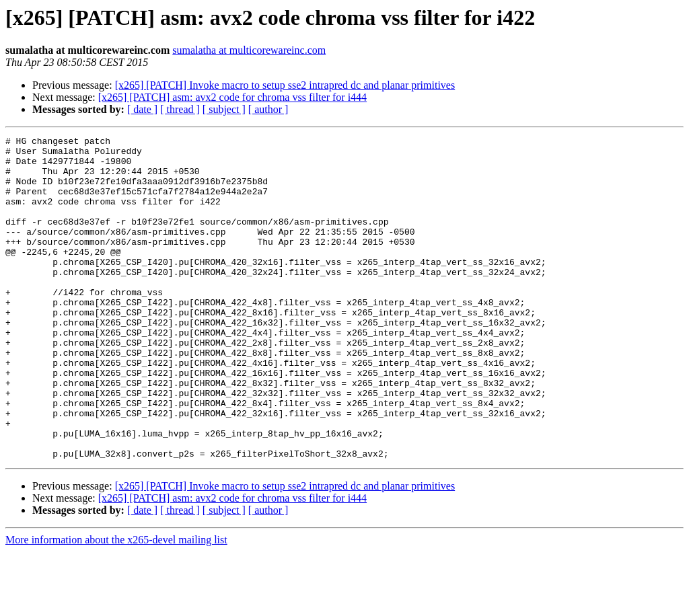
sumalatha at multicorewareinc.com (249, 50)
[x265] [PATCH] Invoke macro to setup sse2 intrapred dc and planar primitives (285, 85)
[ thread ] (180, 109)
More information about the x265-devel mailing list (116, 604)
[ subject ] (224, 109)
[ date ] (142, 109)
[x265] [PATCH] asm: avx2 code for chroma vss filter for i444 (232, 97)
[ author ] (268, 109)
